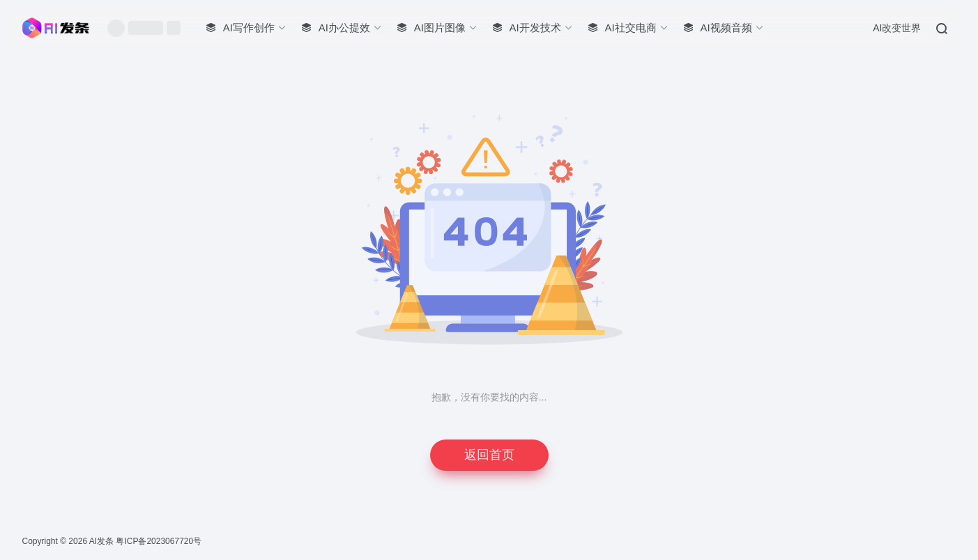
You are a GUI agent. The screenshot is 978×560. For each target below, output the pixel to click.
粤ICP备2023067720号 (159, 541)
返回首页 (489, 455)
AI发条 (101, 541)
